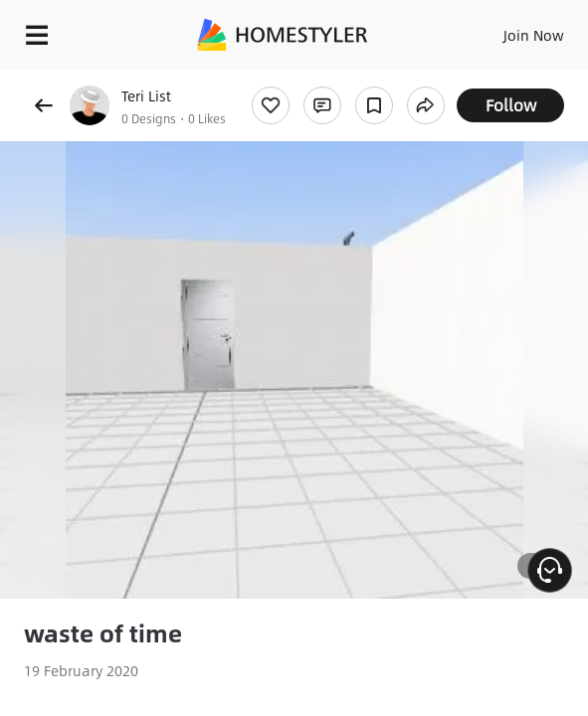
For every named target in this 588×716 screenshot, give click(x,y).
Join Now (534, 35)
